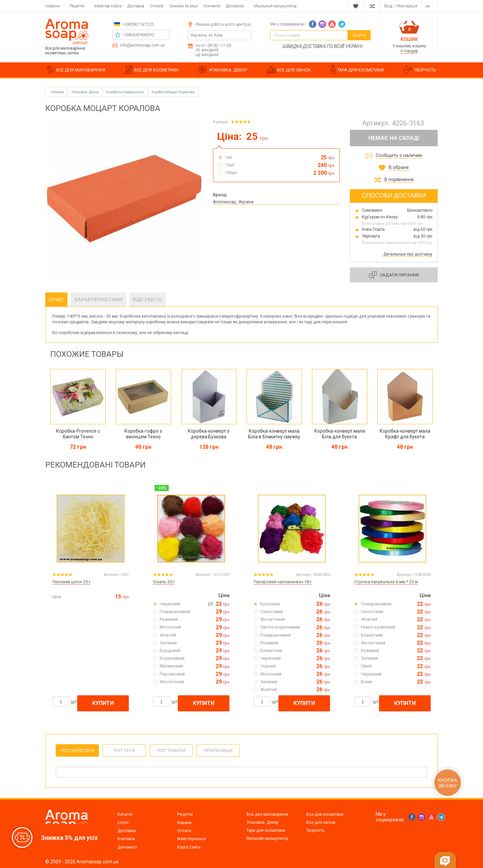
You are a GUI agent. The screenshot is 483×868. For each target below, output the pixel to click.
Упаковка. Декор (262, 822)
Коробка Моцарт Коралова (173, 92)
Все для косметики (325, 814)
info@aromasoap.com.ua (142, 45)
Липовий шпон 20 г (71, 582)
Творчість (315, 830)
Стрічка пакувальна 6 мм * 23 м (386, 582)
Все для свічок (321, 822)
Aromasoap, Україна (233, 202)
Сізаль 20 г (164, 582)
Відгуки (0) (148, 300)
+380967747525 (138, 24)
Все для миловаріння (267, 814)
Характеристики (98, 300)
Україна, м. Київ (207, 35)
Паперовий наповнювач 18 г (283, 582)
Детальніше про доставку (408, 254)
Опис (56, 300)
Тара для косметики (266, 830)
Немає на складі (394, 138)
